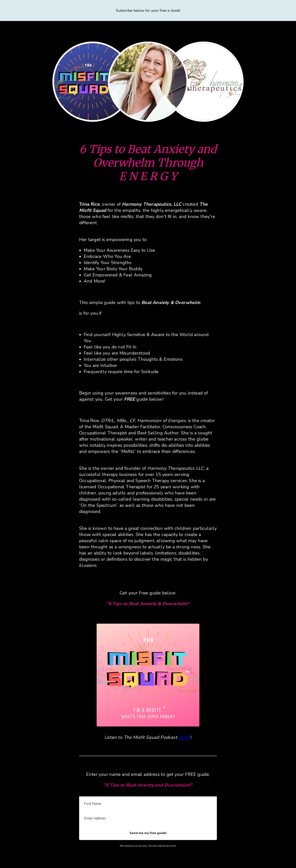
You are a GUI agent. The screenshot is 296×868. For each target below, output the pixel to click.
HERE (184, 737)
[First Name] (148, 804)
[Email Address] (148, 818)
